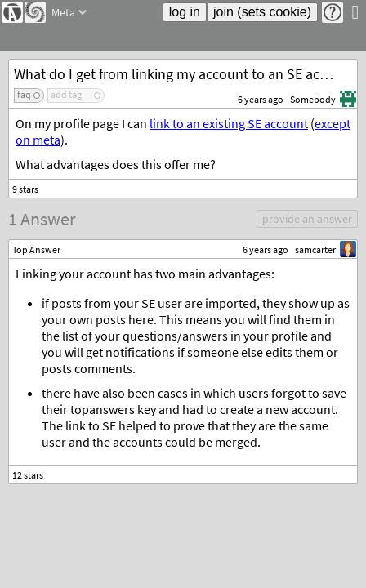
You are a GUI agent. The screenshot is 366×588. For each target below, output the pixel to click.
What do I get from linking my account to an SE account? (185, 74)
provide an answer (307, 219)
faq (24, 94)
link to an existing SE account (229, 123)
